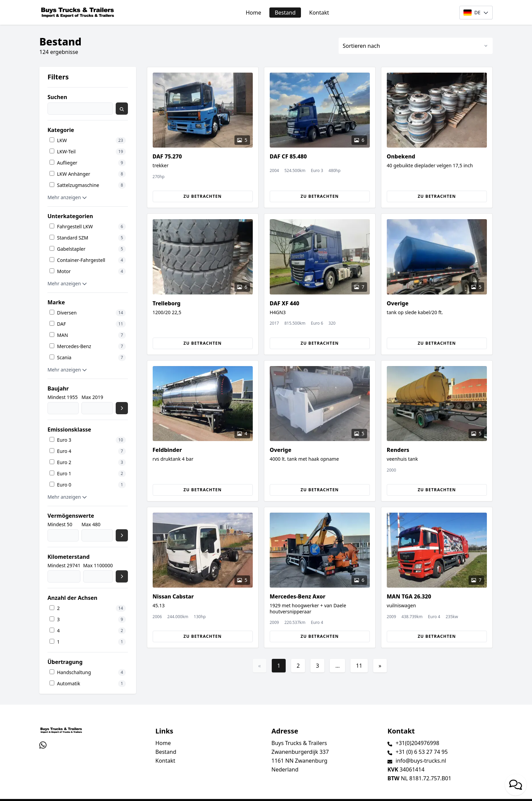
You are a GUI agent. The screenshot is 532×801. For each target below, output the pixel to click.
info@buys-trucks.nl (421, 761)
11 (359, 666)
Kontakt (319, 13)
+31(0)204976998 (417, 743)
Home (253, 13)
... (337, 666)
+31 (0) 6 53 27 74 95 (422, 752)
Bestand (285, 13)
